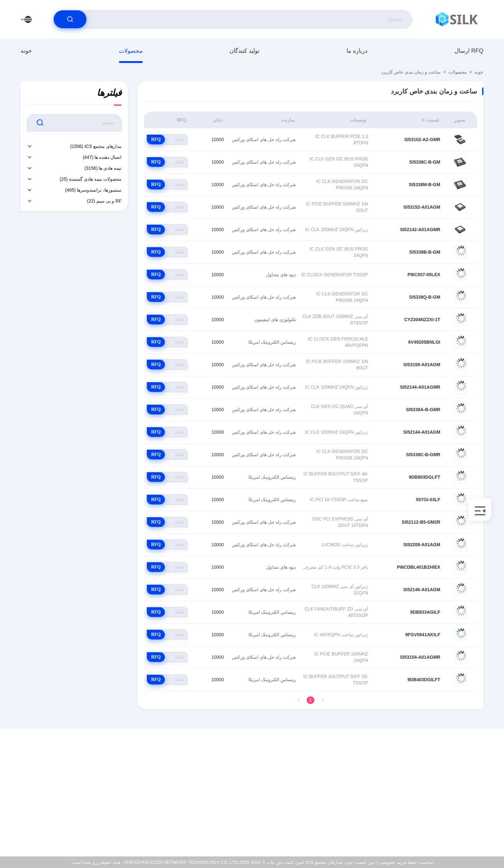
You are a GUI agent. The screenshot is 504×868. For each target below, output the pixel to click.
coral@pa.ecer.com (458, 798)
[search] (70, 19)
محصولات (131, 51)
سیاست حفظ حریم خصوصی (48, 818)
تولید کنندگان (244, 51)
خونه (26, 51)
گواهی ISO (64, 791)
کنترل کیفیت (63, 805)
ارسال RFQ (469, 51)
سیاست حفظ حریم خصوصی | (405, 862)
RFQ (156, 139)
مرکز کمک (65, 832)
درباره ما (357, 51)
